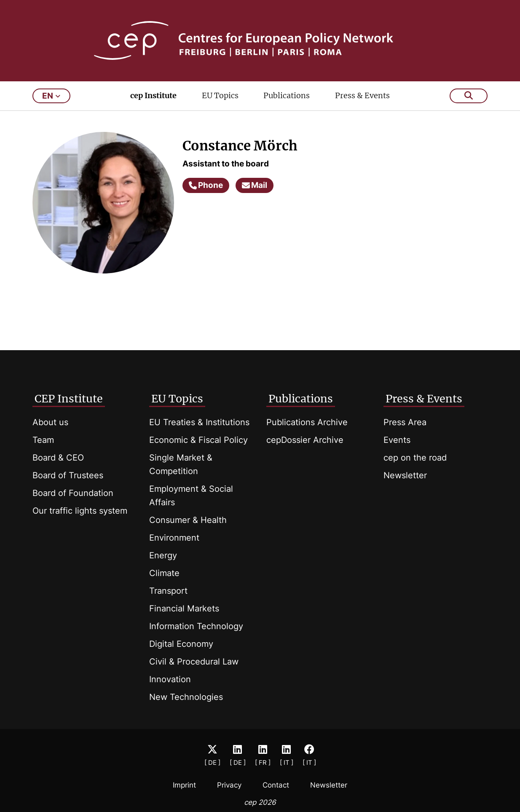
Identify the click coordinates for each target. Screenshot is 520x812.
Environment (174, 538)
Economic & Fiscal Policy (198, 440)
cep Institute (153, 95)
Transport (168, 591)
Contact (276, 785)
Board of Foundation (73, 493)
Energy (163, 555)
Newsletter (405, 475)
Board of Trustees (68, 475)
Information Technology (196, 626)
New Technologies (186, 697)
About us (50, 422)
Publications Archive (307, 422)
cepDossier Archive (305, 440)
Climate (164, 573)
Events (397, 440)
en (51, 96)
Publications (287, 95)
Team (43, 440)
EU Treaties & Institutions (199, 422)
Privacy (229, 785)
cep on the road (415, 458)
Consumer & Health (188, 520)
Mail (255, 185)
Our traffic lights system (80, 511)
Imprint (184, 785)
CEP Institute (69, 399)
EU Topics (220, 95)
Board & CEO (58, 458)
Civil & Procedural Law (194, 662)
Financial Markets (184, 608)
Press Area (405, 422)
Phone (206, 185)
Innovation (170, 679)
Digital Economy (181, 644)
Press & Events (362, 95)
